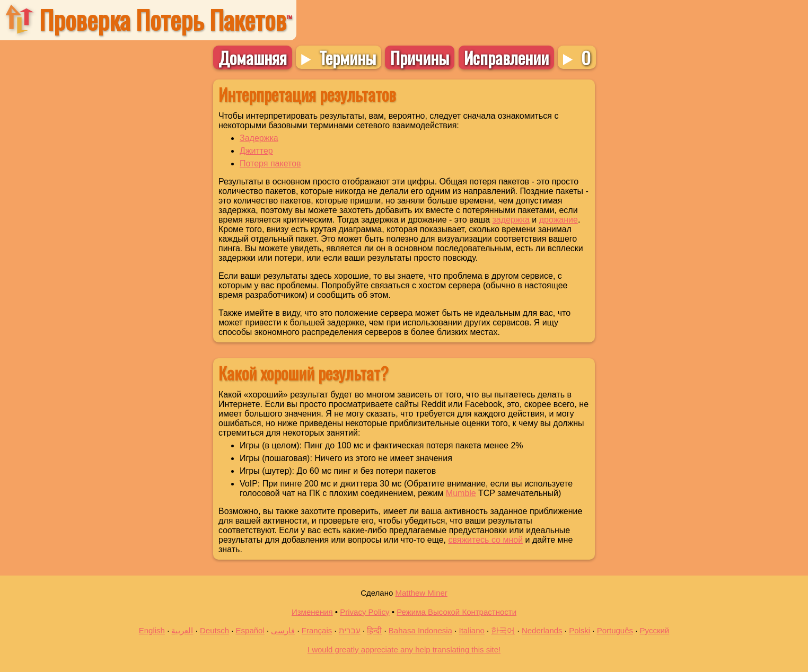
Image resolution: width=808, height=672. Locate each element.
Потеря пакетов (270, 163)
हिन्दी (374, 630)
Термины (348, 57)
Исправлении (506, 58)
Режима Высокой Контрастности (456, 612)
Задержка (259, 138)
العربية (182, 630)
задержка (511, 220)
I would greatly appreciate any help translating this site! (404, 649)
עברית (350, 630)
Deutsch (214, 630)
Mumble (461, 493)
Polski (579, 630)
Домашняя (253, 58)
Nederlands (542, 630)
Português (615, 630)
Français (317, 630)
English (152, 630)
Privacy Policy (365, 612)
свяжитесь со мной (485, 540)
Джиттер (256, 151)
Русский (655, 630)
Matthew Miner (421, 593)
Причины (420, 58)
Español (250, 630)
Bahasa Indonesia (420, 630)
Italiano (471, 630)
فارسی (283, 630)
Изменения (312, 612)
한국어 (503, 630)
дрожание (559, 220)
